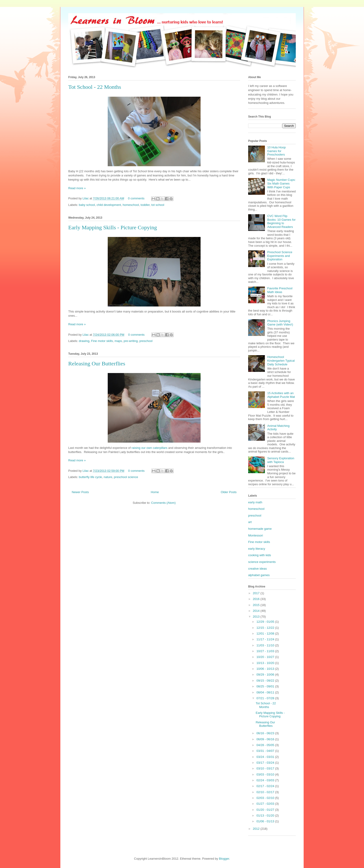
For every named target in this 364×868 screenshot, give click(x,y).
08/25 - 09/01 (266, 686)
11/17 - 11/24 (266, 639)
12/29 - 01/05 (266, 622)
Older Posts (229, 492)
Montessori (256, 535)
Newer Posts (80, 492)
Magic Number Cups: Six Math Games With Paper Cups (281, 183)
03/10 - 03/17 (266, 768)
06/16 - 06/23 (266, 733)
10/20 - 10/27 (266, 657)
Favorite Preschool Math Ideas (280, 290)
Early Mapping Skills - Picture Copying (113, 227)
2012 (257, 829)
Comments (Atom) (163, 503)
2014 (257, 611)
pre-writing (131, 341)
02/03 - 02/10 (266, 798)
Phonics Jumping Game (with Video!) (280, 323)
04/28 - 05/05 (266, 745)
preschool (146, 341)
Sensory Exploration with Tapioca (281, 460)
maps (118, 341)
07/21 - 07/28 (266, 698)
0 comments (136, 198)
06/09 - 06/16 (266, 739)
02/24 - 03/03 (266, 780)
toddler (145, 205)
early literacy (257, 549)
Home (155, 492)
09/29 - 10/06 (266, 675)
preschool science (126, 477)
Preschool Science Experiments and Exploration (280, 256)
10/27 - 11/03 (266, 651)
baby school (87, 205)
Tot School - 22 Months (95, 87)
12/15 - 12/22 (266, 628)
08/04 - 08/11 (266, 692)
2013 (257, 617)
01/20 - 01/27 (266, 810)
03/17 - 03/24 (266, 763)
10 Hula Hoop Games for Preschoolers (276, 151)
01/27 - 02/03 (266, 804)
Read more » (77, 188)
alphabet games (259, 575)
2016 (257, 599)
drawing (84, 341)
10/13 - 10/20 (266, 663)
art (250, 522)
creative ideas (257, 569)
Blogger (224, 859)
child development (109, 205)
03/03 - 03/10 (266, 774)
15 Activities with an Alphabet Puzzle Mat (281, 395)
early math (255, 502)
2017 (257, 593)
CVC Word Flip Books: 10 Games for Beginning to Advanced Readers (281, 221)
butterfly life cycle (91, 477)
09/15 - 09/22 (266, 681)
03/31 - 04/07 (266, 751)
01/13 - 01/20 (266, 815)
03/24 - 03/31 (266, 757)
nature (108, 477)
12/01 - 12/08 (266, 633)
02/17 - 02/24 (266, 786)
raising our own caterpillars (149, 448)
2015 (257, 605)
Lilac (86, 198)
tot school (158, 205)
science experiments (262, 562)
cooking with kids (260, 555)
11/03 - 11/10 (266, 645)
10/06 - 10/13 (266, 669)
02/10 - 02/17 (266, 792)
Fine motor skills (102, 341)
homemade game (260, 529)
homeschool (131, 205)
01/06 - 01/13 (266, 821)
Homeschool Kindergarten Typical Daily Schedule (281, 361)
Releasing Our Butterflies (97, 364)
